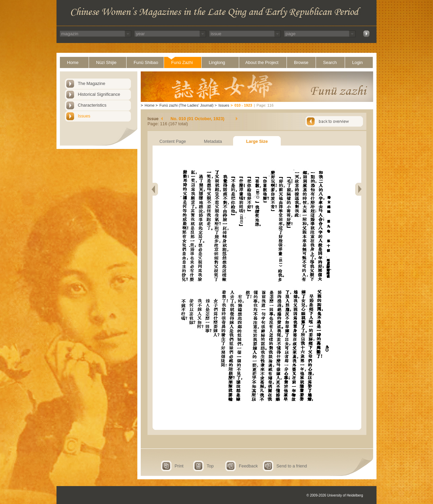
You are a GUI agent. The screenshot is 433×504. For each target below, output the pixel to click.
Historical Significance (99, 94)
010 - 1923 (243, 105)
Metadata (213, 141)
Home (73, 62)
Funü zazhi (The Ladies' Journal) (186, 105)
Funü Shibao (146, 62)
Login (357, 62)
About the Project (262, 62)
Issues (84, 116)
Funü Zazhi (182, 62)
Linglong (217, 62)
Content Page (173, 141)
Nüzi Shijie (106, 62)
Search (330, 62)
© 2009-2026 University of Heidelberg (335, 495)
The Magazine (92, 83)
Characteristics (92, 105)
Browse (301, 62)
